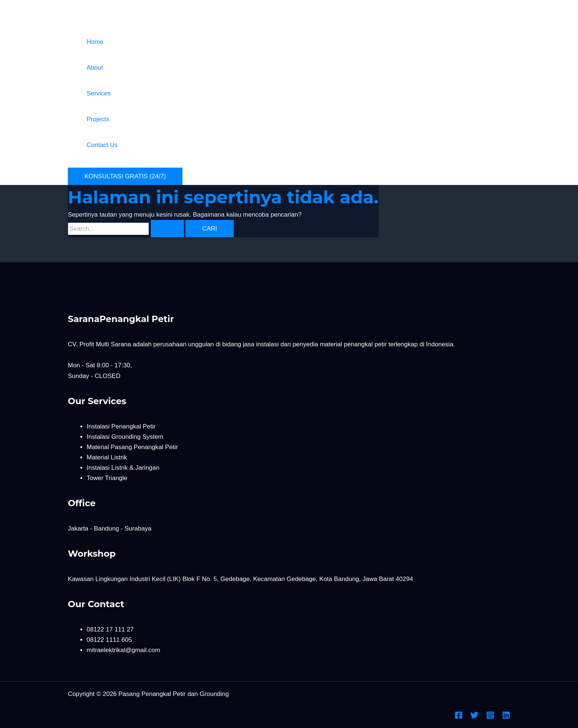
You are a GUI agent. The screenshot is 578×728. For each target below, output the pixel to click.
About (95, 68)
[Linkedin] (506, 717)
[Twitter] (474, 717)
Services (99, 93)
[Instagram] (490, 717)
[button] (125, 176)
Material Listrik (107, 457)
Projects (98, 119)
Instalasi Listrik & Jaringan (123, 468)
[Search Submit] (167, 229)
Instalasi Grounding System (125, 437)
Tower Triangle (107, 478)
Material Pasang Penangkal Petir (132, 447)
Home (95, 42)
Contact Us (102, 145)
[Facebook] (459, 717)
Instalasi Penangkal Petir (121, 426)
